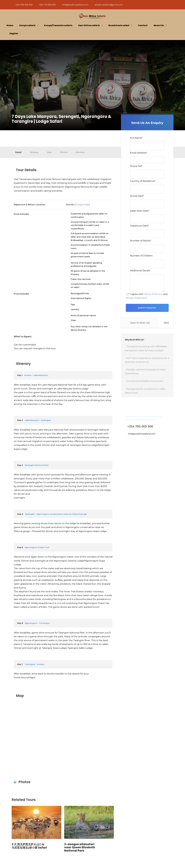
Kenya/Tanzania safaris (58, 25)
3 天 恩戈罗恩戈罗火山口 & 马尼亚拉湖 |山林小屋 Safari (29, 846)
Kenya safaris (27, 25)
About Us (159, 25)
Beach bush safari (119, 25)
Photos (64, 152)
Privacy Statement (136, 298)
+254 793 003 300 (24, 5)
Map (49, 152)
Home (10, 25)
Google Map (82, 205)
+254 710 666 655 (47, 5)
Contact (143, 25)
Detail (18, 152)
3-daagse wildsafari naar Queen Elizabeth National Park (80, 847)
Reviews (80, 152)
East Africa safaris (89, 25)
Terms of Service (153, 294)
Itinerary (34, 152)
